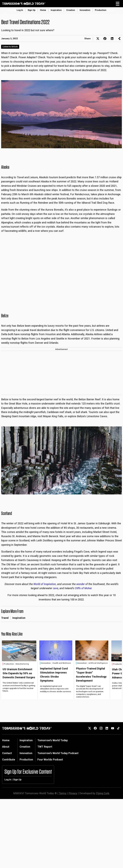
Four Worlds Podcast (50, 759)
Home (43, 10)
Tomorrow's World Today (53, 740)
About (6, 747)
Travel (5, 618)
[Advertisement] (61, 373)
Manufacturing (22, 664)
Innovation (85, 10)
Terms (63, 793)
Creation (71, 10)
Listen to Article (10, 47)
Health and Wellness (62, 663)
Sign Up (32, 10)
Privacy (73, 793)
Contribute (9, 759)
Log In (20, 10)
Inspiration (56, 10)
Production (101, 10)
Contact (7, 753)
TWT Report (45, 747)
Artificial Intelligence (98, 663)
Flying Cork (103, 793)
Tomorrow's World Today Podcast (58, 753)
